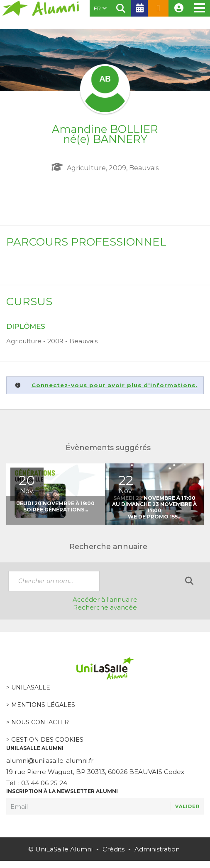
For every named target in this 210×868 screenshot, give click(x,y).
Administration (157, 849)
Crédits (114, 849)
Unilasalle (31, 687)
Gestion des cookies (47, 740)
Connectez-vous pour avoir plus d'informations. (115, 385)
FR (100, 8)
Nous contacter (40, 722)
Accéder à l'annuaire (105, 599)
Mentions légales (43, 705)
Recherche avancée (105, 607)
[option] (56, 494)
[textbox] (54, 581)
